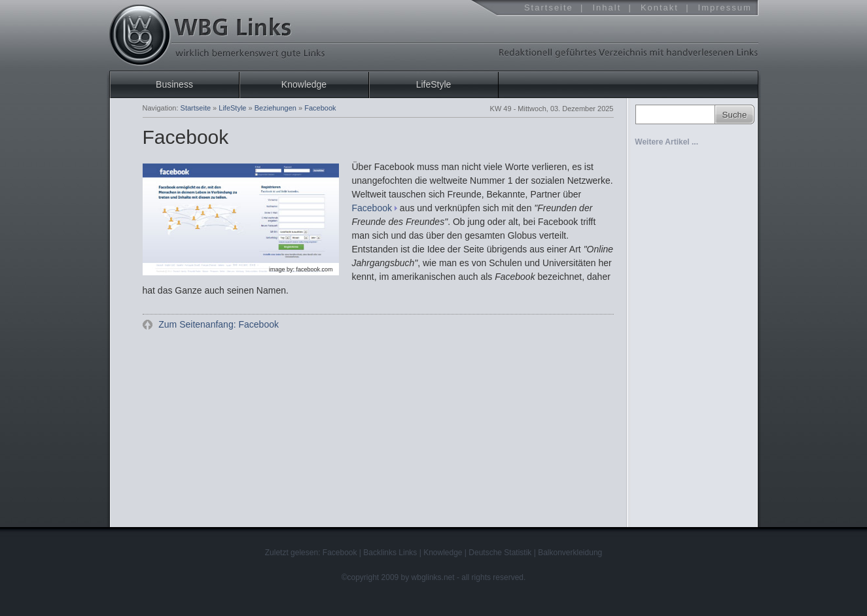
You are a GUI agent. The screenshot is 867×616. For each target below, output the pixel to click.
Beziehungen (275, 108)
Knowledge (304, 84)
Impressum (725, 8)
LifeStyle (434, 84)
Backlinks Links (390, 553)
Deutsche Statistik (500, 553)
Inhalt (607, 8)
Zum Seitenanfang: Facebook (217, 324)
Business (174, 84)
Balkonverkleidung (570, 553)
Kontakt (660, 8)
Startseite (549, 8)
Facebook (372, 208)
